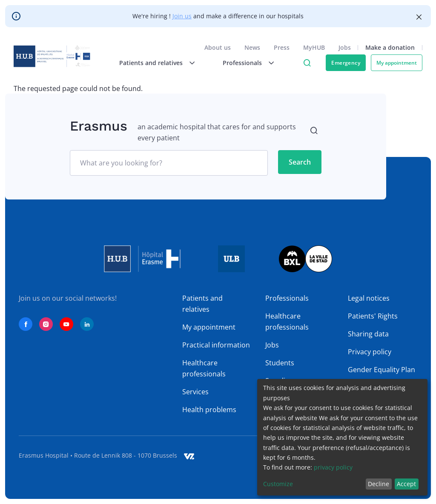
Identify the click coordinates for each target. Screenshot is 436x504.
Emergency (346, 63)
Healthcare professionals (204, 368)
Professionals (287, 298)
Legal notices (369, 298)
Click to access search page (307, 63)
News (252, 47)
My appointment (397, 63)
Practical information (216, 345)
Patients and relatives (202, 304)
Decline (379, 484)
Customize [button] (278, 484)
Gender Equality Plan (381, 370)
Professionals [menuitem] (242, 63)
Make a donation (390, 47)
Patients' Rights (373, 316)
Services (195, 392)
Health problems (209, 410)
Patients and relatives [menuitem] (151, 63)
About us (218, 47)
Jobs (345, 47)
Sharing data (368, 334)
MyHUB (314, 47)
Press (282, 47)
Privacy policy (370, 352)
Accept (406, 484)
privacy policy (333, 467)
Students (280, 363)
